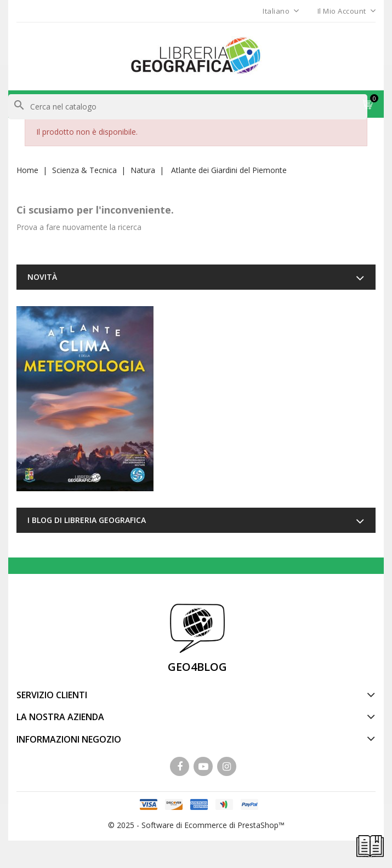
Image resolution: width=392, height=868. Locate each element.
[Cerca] (188, 107)
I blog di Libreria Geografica (87, 520)
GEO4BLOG (197, 667)
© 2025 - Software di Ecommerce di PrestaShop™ (196, 825)
